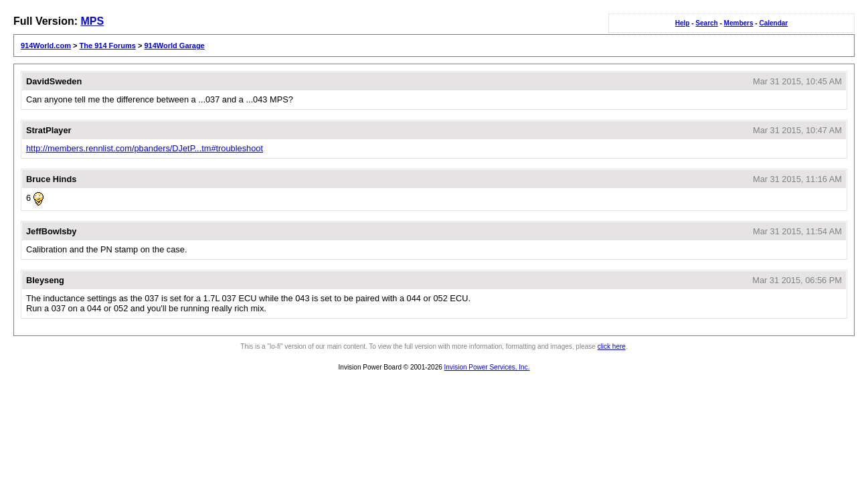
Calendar (773, 23)
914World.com (46, 46)
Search (706, 23)
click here (612, 346)
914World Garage (174, 46)
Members (739, 23)
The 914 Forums (108, 46)
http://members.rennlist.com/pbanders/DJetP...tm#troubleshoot (145, 148)
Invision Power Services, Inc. (487, 367)
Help (683, 23)
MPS (92, 21)
